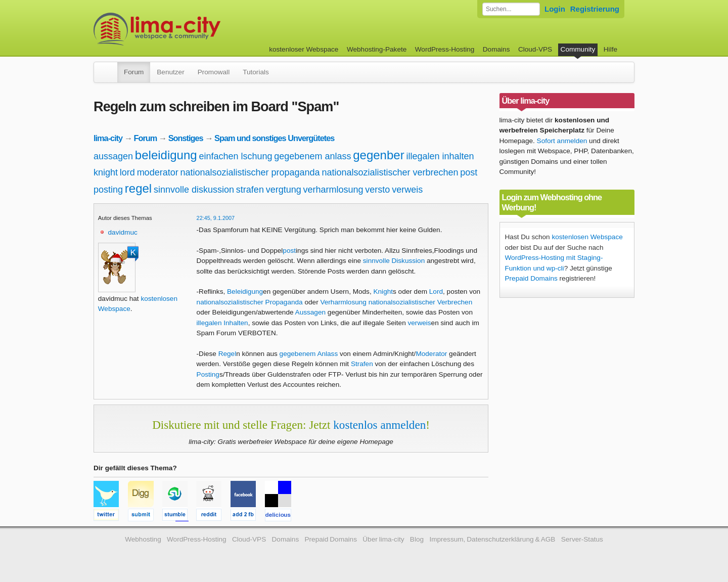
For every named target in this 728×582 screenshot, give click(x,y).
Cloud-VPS (535, 49)
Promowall (214, 72)
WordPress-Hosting (445, 49)
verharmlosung (333, 190)
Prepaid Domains (531, 278)
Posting (208, 374)
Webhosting (143, 539)
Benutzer (170, 72)
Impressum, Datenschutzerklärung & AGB (492, 539)
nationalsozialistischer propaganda (250, 172)
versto (377, 190)
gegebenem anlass (312, 156)
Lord (436, 292)
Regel (227, 354)
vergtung (284, 190)
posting (108, 190)
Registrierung (595, 9)
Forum (134, 72)
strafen (250, 190)
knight (106, 172)
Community (578, 49)
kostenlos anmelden (379, 425)
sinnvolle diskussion (194, 190)
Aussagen (310, 312)
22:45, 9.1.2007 (216, 218)
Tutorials (256, 72)
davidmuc (123, 232)
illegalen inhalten (440, 156)
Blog (417, 539)
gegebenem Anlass (309, 354)
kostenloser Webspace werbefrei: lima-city (195, 29)
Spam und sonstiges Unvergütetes (274, 138)
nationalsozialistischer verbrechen (390, 172)
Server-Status (582, 539)
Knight (383, 292)
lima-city (108, 138)
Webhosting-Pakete (377, 49)
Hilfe (610, 49)
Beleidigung (245, 292)
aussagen (113, 156)
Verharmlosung (343, 302)
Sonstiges (186, 138)
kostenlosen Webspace (587, 237)
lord (127, 172)
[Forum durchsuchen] (511, 9)
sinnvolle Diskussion (394, 261)
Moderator (431, 354)
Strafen (362, 364)
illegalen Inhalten (222, 323)
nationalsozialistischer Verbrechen (421, 302)
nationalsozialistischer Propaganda (250, 302)
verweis (407, 190)
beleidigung (166, 155)
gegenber (378, 155)
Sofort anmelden (562, 141)
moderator (158, 172)
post (469, 172)
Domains (496, 49)
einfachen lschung (235, 156)
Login (555, 9)
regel (138, 188)
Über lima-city (383, 539)
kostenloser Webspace (304, 49)
